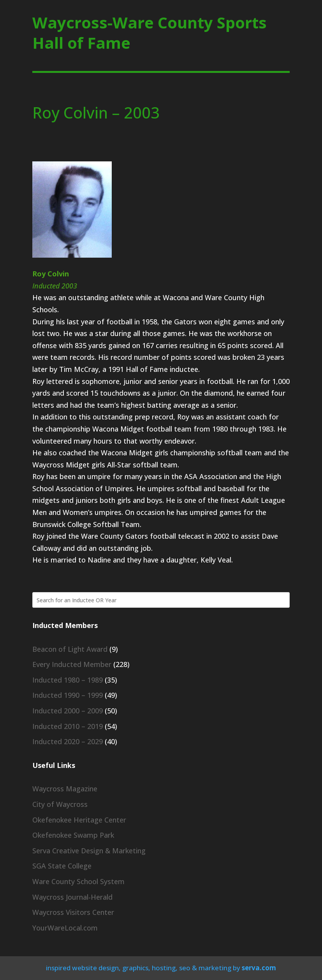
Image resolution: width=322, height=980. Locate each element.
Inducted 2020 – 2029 (68, 741)
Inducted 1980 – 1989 (68, 680)
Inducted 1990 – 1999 (68, 695)
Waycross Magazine (65, 789)
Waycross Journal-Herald (72, 897)
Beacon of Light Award (70, 649)
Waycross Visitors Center (73, 912)
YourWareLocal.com (65, 928)
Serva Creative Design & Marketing (89, 851)
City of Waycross (60, 804)
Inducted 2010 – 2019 (68, 726)
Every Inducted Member (72, 664)
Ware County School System (78, 881)
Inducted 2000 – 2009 (68, 711)
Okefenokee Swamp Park (73, 835)
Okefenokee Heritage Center (79, 820)
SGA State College (62, 866)
